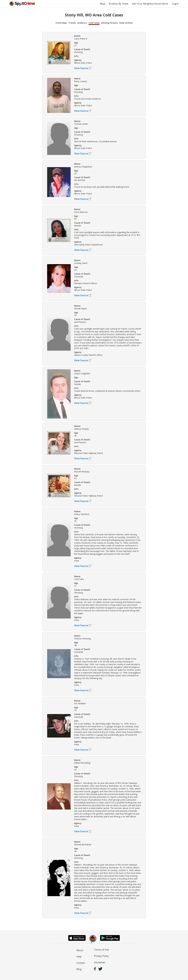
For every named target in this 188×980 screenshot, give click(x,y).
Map (103, 4)
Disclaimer (100, 962)
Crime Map (61, 23)
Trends (72, 23)
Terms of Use (101, 950)
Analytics (82, 23)
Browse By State (119, 4)
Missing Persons (109, 23)
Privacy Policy (101, 956)
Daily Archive (126, 23)
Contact (81, 963)
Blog (79, 969)
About (80, 950)
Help (79, 957)
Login (175, 4)
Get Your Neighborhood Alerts (150, 4)
